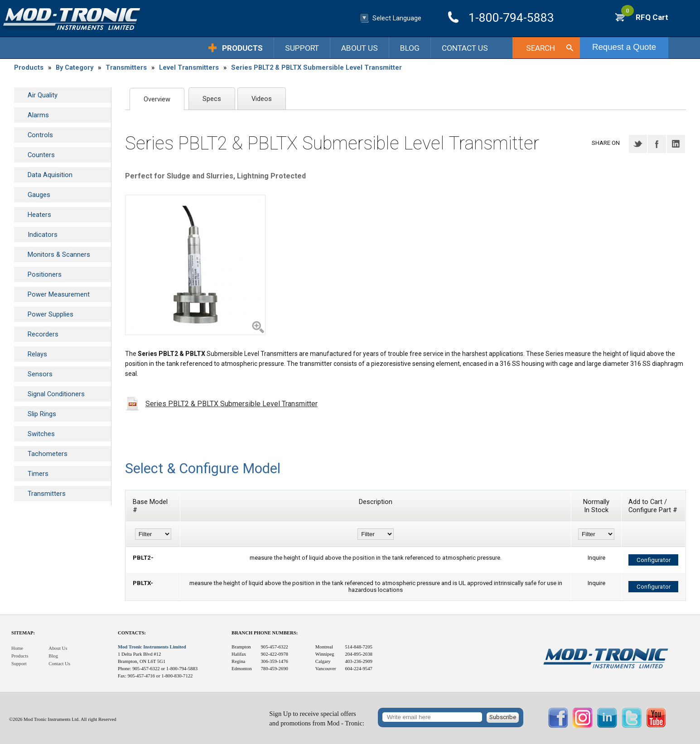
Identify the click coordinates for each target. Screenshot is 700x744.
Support (302, 48)
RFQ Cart (645, 17)
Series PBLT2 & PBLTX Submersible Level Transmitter (316, 67)
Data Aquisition (50, 175)
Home (17, 648)
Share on (606, 143)
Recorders (43, 334)
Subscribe (503, 717)
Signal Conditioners (56, 394)
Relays (37, 354)
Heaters (39, 215)
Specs (212, 99)
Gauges (39, 195)
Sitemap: (23, 633)
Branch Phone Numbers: (265, 633)
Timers (38, 474)
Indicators (43, 235)
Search (541, 48)
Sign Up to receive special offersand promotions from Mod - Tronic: (317, 718)
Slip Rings (42, 414)
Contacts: (132, 633)
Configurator (654, 560)
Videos (262, 99)
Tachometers (48, 454)
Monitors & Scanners (59, 254)
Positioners (45, 274)
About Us (360, 48)
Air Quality (43, 95)
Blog (410, 48)
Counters (41, 155)
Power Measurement (59, 294)
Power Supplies (51, 314)
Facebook (657, 144)
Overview (157, 99)
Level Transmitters (189, 67)
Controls (40, 135)
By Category (75, 67)
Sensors (40, 374)
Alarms (38, 115)
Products (242, 48)
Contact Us (465, 48)
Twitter (638, 144)
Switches (41, 434)
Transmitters (126, 67)
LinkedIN (676, 144)
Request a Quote (624, 47)
